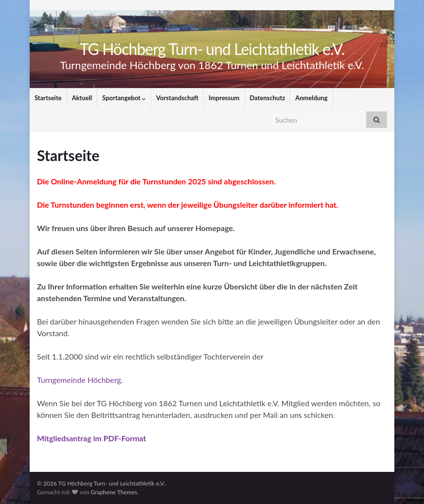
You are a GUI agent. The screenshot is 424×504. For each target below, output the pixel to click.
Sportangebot (124, 98)
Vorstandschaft (177, 98)
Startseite (48, 98)
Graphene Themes (114, 492)
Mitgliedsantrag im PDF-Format (92, 438)
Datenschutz (268, 98)
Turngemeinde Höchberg (79, 380)
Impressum (224, 98)
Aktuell (82, 98)
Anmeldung (311, 98)
